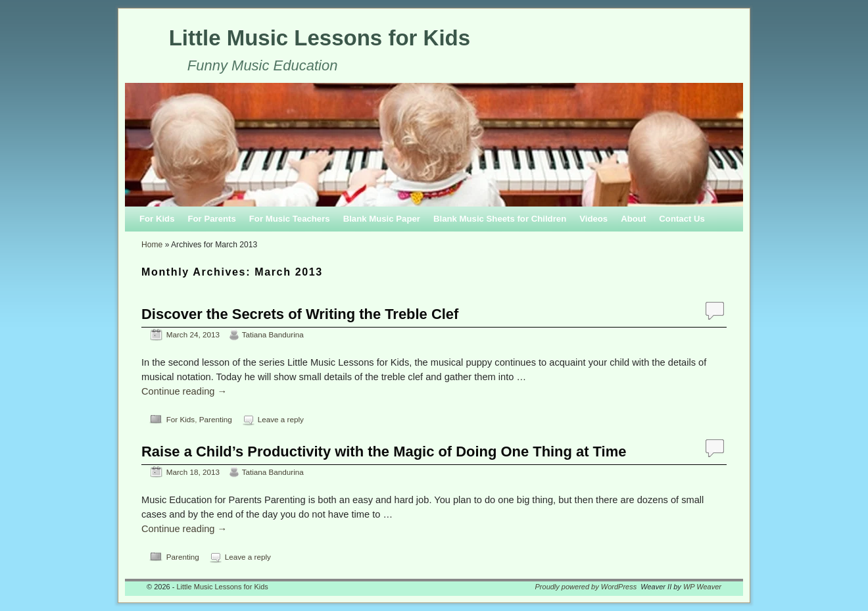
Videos (593, 219)
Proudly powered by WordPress (586, 587)
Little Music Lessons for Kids (320, 38)
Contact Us (682, 219)
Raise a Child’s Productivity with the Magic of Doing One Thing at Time (384, 452)
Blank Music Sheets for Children (500, 219)
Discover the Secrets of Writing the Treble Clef (300, 314)
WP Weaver (702, 587)
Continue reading (184, 391)
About (633, 219)
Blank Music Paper (382, 219)
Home (152, 245)
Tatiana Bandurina (273, 334)
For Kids (157, 219)
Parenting (216, 419)
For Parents (211, 219)
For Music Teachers (290, 219)
